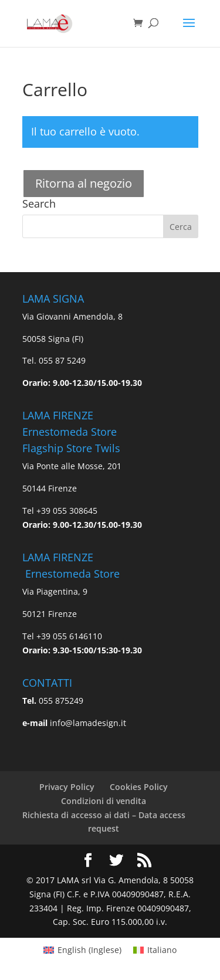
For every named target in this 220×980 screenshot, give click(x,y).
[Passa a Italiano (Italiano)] (155, 950)
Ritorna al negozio (84, 183)
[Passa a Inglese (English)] (82, 950)
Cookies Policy (139, 787)
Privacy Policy (67, 787)
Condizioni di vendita (104, 801)
